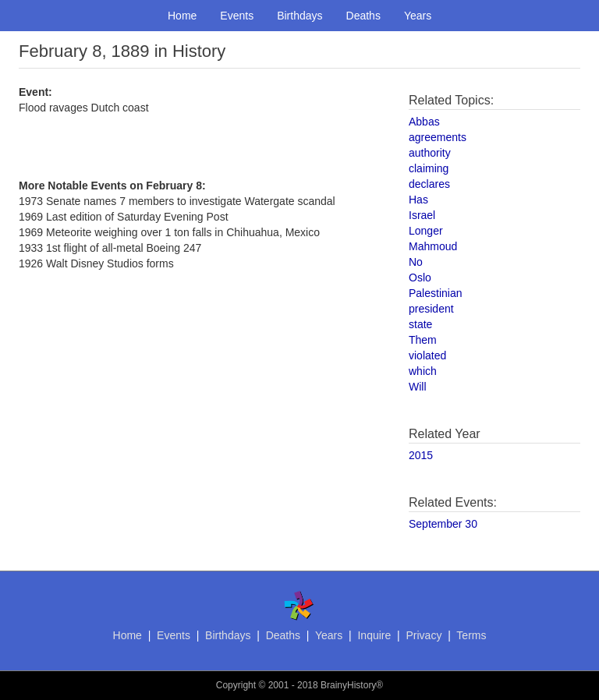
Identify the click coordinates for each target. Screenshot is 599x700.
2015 (421, 455)
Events (237, 16)
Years (418, 16)
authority (430, 153)
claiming (429, 168)
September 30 (443, 524)
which (423, 371)
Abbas (424, 122)
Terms (471, 635)
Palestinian (436, 293)
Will (418, 387)
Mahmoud (433, 246)
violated (427, 355)
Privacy (424, 635)
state (420, 324)
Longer (426, 231)
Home (182, 16)
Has (418, 200)
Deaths (363, 16)
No (416, 262)
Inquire (374, 635)
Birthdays (299, 16)
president (431, 309)
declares (429, 184)
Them (423, 340)
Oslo (420, 278)
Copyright (236, 685)
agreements (438, 137)
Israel (422, 215)
